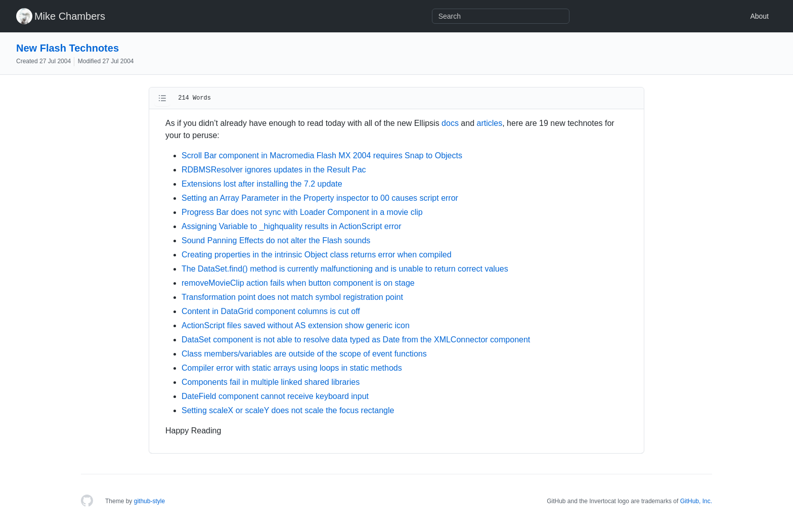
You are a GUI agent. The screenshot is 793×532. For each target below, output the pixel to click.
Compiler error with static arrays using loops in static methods (292, 368)
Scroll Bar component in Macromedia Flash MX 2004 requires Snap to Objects (322, 156)
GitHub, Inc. (696, 501)
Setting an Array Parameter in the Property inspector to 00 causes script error (320, 198)
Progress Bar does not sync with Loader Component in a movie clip (302, 212)
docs (450, 123)
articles (490, 123)
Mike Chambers (70, 16)
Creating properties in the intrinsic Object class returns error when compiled (317, 255)
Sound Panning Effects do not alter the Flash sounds (276, 240)
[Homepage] (87, 501)
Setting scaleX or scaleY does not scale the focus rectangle (288, 410)
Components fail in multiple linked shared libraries (271, 382)
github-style (149, 501)
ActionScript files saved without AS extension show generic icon (296, 325)
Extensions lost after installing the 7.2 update (262, 184)
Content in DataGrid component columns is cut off (271, 311)
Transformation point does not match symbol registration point (292, 297)
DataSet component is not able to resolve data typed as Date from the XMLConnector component (356, 340)
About (759, 16)
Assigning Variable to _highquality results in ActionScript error (292, 226)
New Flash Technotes (68, 48)
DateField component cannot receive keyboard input (275, 396)
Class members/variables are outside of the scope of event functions (304, 354)
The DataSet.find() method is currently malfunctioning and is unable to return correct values (345, 269)
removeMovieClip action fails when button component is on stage (298, 283)
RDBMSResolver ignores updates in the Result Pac (274, 170)
